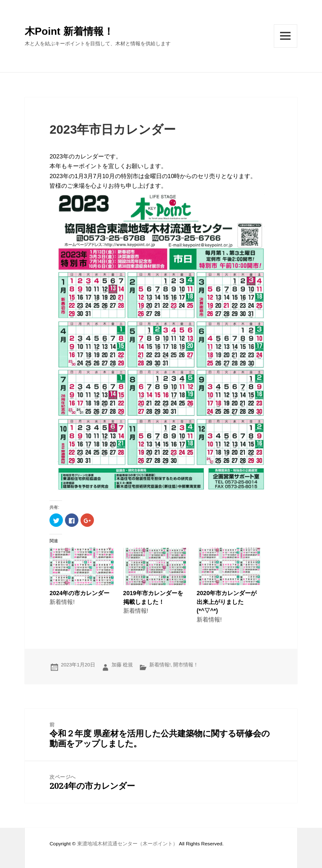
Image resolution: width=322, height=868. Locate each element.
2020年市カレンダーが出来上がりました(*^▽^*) (227, 602)
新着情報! (160, 665)
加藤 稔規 (122, 665)
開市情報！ (186, 665)
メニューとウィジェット (286, 48)
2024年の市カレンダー (79, 593)
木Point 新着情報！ (69, 31)
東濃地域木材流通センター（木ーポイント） (127, 843)
